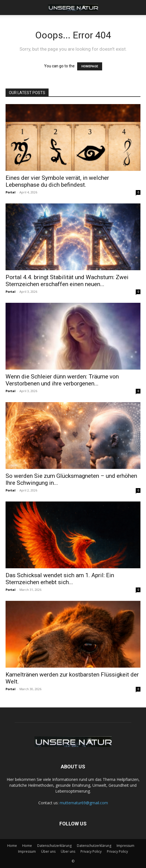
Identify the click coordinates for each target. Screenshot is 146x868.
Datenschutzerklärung (54, 846)
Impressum (125, 846)
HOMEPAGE (90, 66)
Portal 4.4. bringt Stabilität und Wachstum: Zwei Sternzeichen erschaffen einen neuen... (67, 281)
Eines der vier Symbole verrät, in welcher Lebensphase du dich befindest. (57, 181)
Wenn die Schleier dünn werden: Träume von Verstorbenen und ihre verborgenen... (62, 380)
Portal (11, 192)
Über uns (48, 851)
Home (12, 846)
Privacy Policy (91, 851)
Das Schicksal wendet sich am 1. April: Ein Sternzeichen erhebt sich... (60, 579)
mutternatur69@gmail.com (84, 803)
